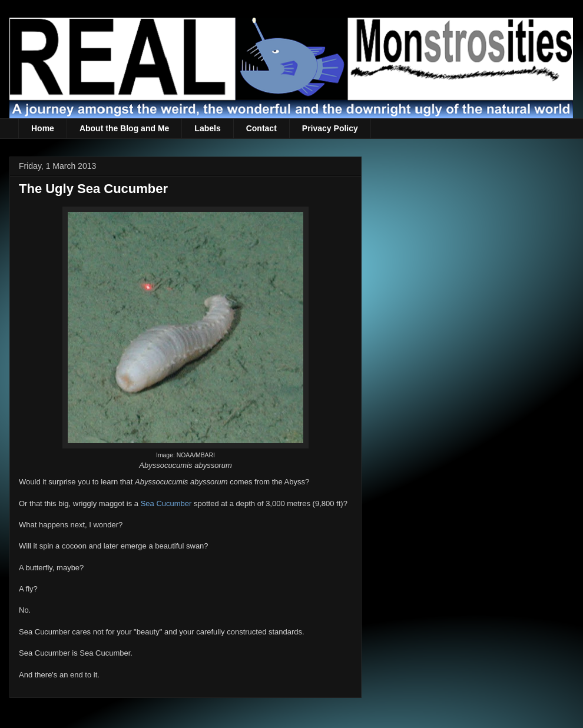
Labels (207, 128)
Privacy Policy (330, 128)
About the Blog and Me (124, 128)
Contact (261, 128)
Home (43, 128)
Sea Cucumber (166, 503)
